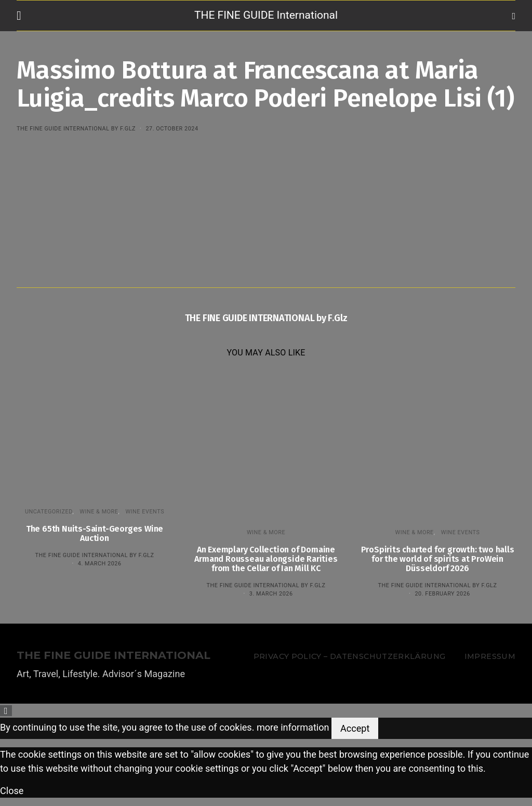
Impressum (490, 656)
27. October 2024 (172, 129)
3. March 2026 (271, 594)
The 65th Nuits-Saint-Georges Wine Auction (95, 533)
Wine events (145, 512)
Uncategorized (49, 512)
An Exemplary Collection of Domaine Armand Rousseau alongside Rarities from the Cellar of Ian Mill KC (266, 559)
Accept (355, 728)
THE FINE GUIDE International (266, 15)
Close (12, 791)
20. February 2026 (442, 594)
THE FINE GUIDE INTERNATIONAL (114, 656)
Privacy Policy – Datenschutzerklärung (349, 656)
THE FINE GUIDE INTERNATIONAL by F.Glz (76, 129)
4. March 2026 (100, 564)
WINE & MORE (99, 512)
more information (293, 727)
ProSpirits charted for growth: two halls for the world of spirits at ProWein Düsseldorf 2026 (438, 559)
